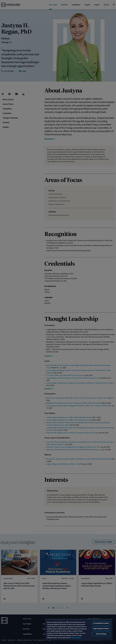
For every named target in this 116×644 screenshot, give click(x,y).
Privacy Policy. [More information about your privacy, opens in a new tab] (76, 638)
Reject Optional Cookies (101, 629)
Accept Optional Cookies (101, 623)
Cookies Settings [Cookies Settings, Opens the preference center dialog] (101, 634)
